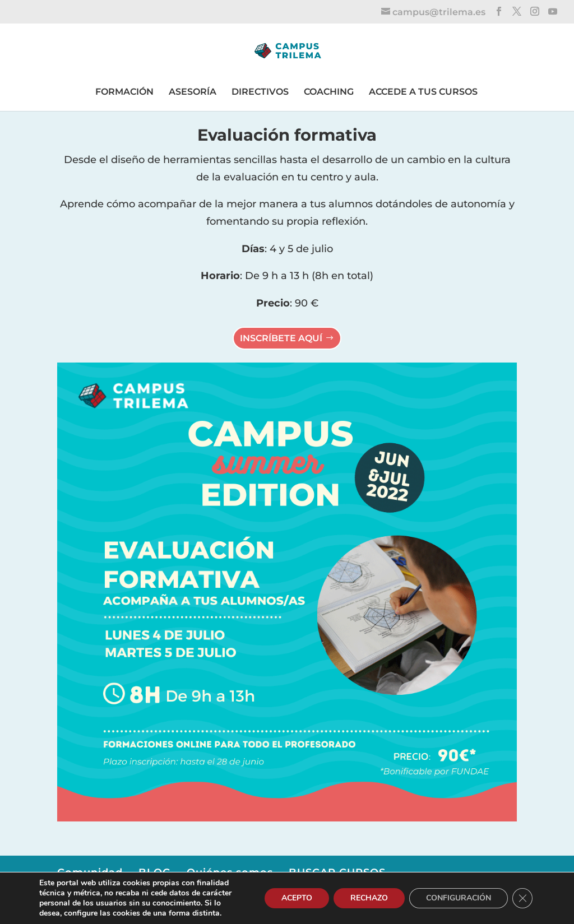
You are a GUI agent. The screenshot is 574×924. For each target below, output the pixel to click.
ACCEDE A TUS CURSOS (423, 92)
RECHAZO (369, 898)
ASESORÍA (193, 92)
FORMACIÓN (124, 92)
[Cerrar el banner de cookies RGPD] (522, 898)
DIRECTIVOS (260, 92)
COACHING (329, 92)
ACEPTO (297, 898)
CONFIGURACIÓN (459, 898)
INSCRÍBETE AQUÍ (281, 338)
